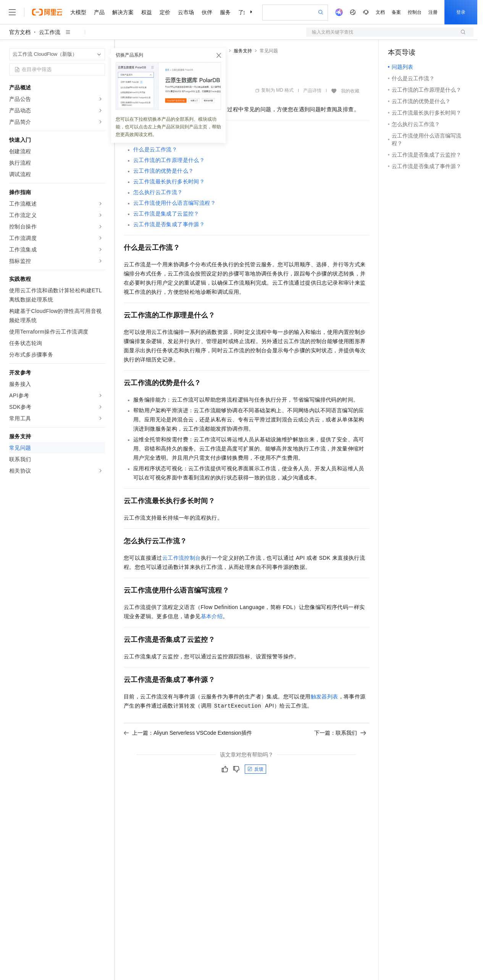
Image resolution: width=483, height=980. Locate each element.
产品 (99, 12)
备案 (396, 12)
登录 (461, 12)
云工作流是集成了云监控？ (166, 214)
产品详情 (312, 91)
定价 (165, 12)
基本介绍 (212, 616)
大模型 (78, 12)
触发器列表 (325, 697)
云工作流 (50, 32)
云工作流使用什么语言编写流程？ (174, 203)
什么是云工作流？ (155, 149)
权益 (147, 12)
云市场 (186, 12)
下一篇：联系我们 (340, 733)
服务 (225, 12)
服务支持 (243, 51)
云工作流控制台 (182, 558)
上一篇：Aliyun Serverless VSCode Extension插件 (188, 733)
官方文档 (20, 32)
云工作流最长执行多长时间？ (169, 181)
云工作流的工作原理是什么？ (169, 160)
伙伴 (207, 12)
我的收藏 (350, 91)
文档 (380, 12)
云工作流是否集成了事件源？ (169, 224)
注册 (433, 12)
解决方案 (123, 12)
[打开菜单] (12, 12)
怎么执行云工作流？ (158, 192)
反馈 (255, 769)
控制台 (415, 12)
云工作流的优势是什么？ (163, 171)
